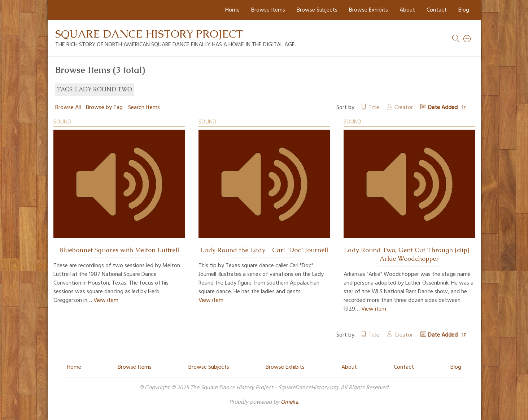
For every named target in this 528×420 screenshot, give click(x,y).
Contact (437, 10)
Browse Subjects (317, 10)
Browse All (68, 108)
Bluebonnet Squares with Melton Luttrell (119, 250)
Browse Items (268, 10)
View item (106, 300)
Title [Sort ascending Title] (374, 108)
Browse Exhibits (368, 10)
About (407, 10)
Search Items (144, 108)
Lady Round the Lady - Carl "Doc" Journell (264, 250)
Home (232, 10)
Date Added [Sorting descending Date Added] (444, 108)
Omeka (289, 402)
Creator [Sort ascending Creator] (404, 108)
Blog (464, 10)
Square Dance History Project (149, 34)
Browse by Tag (104, 108)
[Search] (467, 39)
